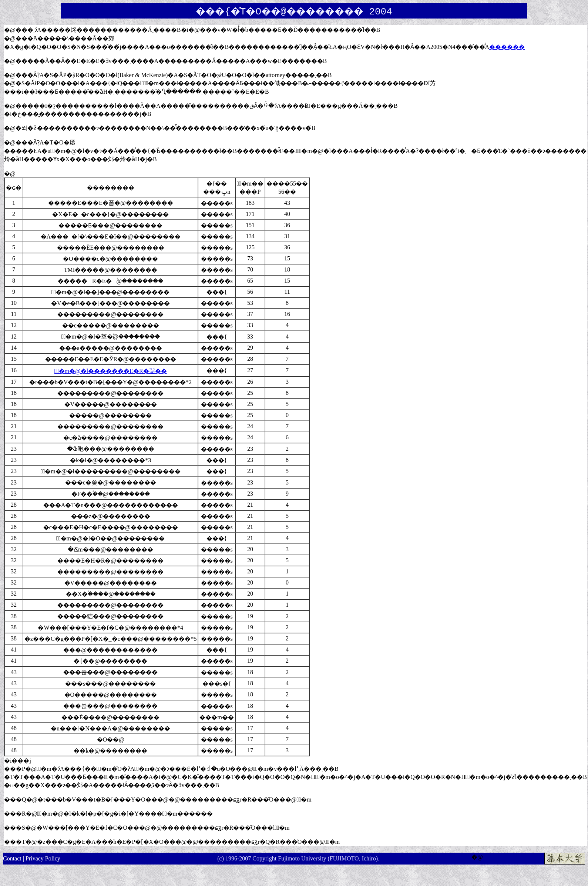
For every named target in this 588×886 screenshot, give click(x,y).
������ (507, 47)
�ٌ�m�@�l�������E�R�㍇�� (111, 371)
